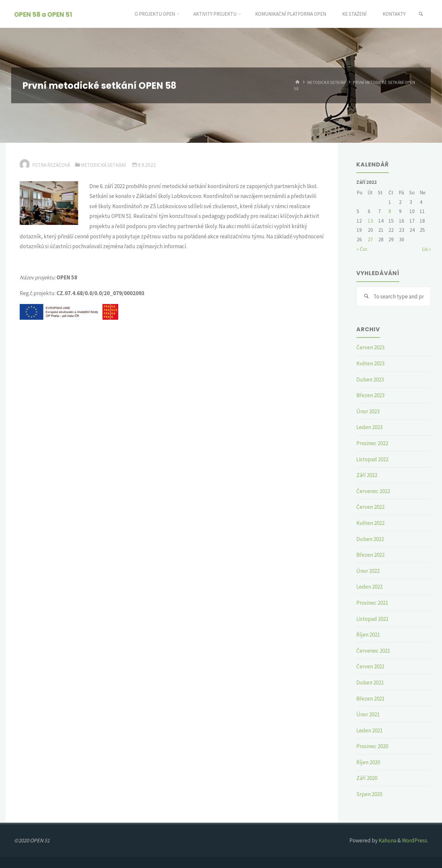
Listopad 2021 (372, 619)
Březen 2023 (370, 395)
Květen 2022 (370, 523)
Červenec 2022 (373, 491)
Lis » (426, 249)
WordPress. (415, 840)
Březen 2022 (370, 555)
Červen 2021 (370, 666)
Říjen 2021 (368, 635)
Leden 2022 (369, 587)
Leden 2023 (369, 427)
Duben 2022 (370, 539)
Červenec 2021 (373, 651)
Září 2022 (367, 475)
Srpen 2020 (369, 794)
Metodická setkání (327, 82)
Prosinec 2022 (372, 443)
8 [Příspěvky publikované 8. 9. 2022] (390, 211)
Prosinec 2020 (372, 746)
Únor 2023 (368, 411)
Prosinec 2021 (372, 603)
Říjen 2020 (368, 762)
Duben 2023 (370, 380)
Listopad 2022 (372, 459)
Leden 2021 (369, 730)
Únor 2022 (368, 571)
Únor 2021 (368, 714)
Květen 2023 (370, 363)
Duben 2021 (370, 683)
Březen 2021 (370, 699)
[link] (421, 14)
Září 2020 (367, 778)
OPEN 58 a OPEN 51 (43, 14)
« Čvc (362, 249)
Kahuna (387, 840)
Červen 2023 (370, 347)
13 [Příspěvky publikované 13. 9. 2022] (370, 221)
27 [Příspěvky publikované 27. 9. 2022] (370, 239)
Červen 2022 (370, 507)
